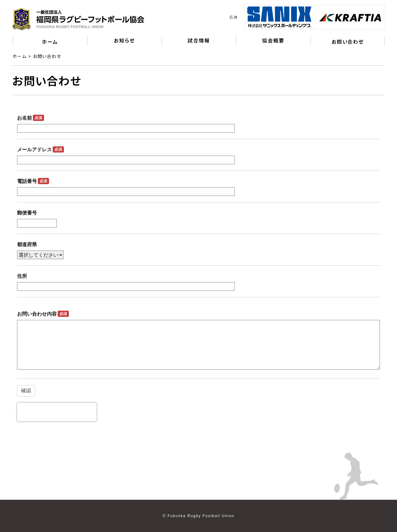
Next (389, 17)
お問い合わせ (348, 42)
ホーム (50, 42)
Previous (240, 17)
